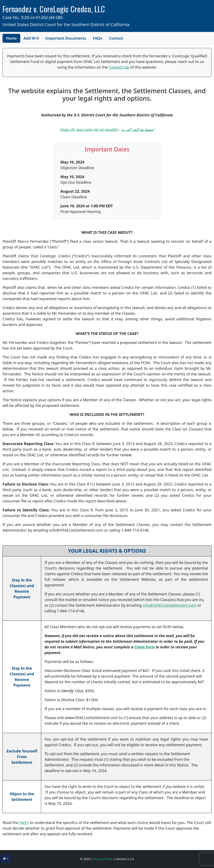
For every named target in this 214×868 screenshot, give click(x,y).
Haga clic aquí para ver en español (89, 130)
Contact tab (119, 67)
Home (11, 38)
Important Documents (66, 38)
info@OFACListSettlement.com (170, 605)
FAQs (98, 38)
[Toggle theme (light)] (6, 859)
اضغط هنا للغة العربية (138, 130)
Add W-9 (31, 38)
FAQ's (24, 823)
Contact (116, 38)
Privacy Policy (104, 859)
